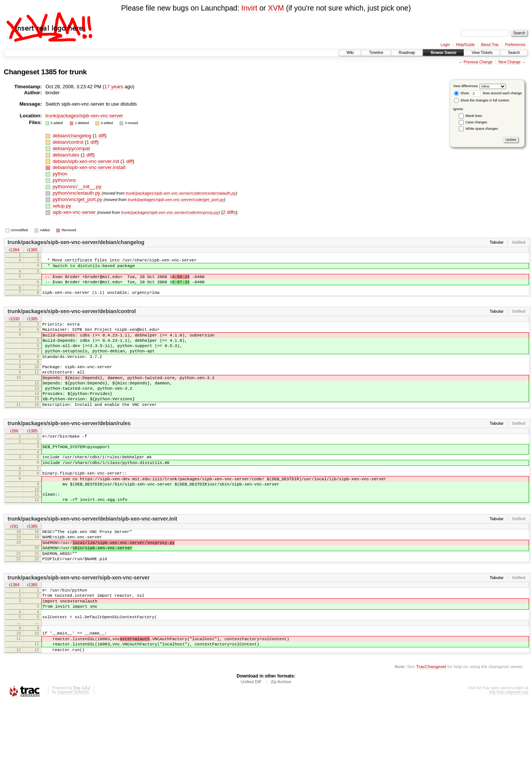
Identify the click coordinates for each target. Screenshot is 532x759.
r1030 (14, 326)
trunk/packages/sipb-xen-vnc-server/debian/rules (69, 448)
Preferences (515, 45)
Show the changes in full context (482, 100)
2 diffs (229, 212)
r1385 (32, 250)
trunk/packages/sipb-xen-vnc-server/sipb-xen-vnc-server (79, 622)
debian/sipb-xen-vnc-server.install (89, 167)
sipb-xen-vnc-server (75, 212)
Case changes (477, 122)
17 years (114, 87)
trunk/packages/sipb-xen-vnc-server (85, 116)
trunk (78, 72)
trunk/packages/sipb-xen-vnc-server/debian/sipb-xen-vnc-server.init (92, 555)
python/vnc (64, 180)
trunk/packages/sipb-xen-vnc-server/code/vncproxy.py (170, 212)
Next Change (509, 62)
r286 (14, 456)
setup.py (62, 206)
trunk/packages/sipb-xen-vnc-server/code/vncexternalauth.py (181, 193)
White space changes (482, 129)
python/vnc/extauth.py (77, 193)
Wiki (350, 53)
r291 (14, 563)
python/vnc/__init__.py (77, 187)
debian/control (68, 142)
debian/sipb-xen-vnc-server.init (86, 161)
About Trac (490, 45)
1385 (49, 72)
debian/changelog (72, 136)
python (60, 174)
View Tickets (482, 53)
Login (445, 45)
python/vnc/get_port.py (78, 199)
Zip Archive (281, 738)
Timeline (376, 53)
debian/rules (66, 155)
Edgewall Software (73, 749)
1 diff (100, 136)
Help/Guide (465, 45)
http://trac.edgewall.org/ (509, 749)
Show (461, 93)
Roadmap (407, 53)
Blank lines (474, 116)
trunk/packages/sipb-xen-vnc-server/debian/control (72, 318)
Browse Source (443, 53)
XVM (276, 8)
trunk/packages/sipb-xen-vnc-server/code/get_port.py (176, 200)
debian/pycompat (71, 148)
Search (514, 53)
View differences (466, 86)
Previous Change (478, 62)
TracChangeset (431, 723)
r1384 (14, 250)
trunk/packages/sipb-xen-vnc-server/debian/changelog (76, 242)
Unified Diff (251, 738)
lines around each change (496, 93)
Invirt (249, 8)
